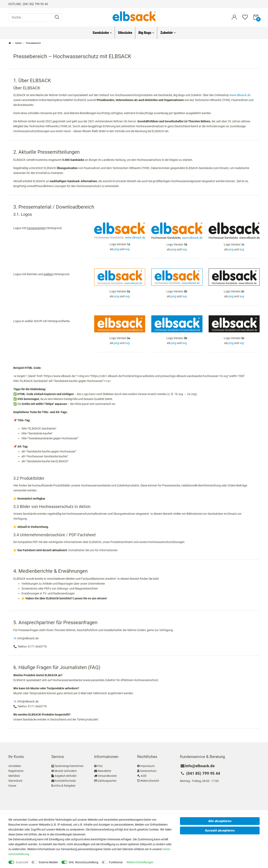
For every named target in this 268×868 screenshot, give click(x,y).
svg (127, 249)
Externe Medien (48, 862)
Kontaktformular (66, 781)
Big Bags (146, 33)
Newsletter (105, 771)
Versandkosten (107, 776)
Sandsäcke (102, 33)
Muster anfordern (66, 771)
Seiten (18, 43)
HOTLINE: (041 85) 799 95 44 (28, 4)
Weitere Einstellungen (140, 862)
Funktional (116, 862)
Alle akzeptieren (220, 821)
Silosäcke (125, 33)
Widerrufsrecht (150, 781)
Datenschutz (148, 771)
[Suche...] (35, 17)
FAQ (100, 766)
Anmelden (15, 766)
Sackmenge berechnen (69, 766)
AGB (144, 776)
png (116, 249)
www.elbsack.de (240, 95)
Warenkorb (15, 781)
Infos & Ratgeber (65, 786)
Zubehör (168, 33)
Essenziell (22, 862)
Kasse (12, 786)
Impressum (147, 766)
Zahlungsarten (107, 781)
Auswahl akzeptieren (220, 831)
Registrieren (16, 771)
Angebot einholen (66, 776)
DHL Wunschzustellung (84, 862)
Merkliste (14, 776)
